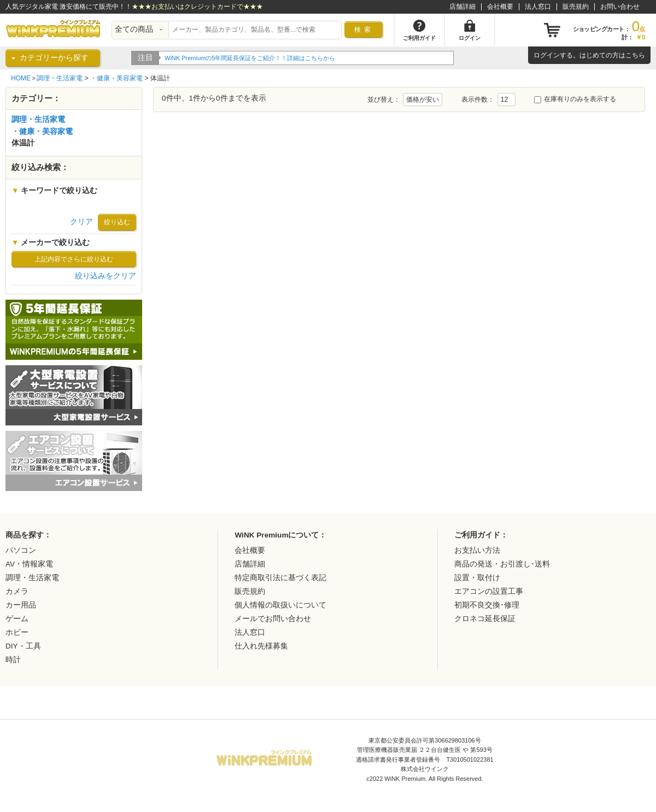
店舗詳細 (462, 7)
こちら (635, 55)
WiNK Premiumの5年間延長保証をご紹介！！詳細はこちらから (250, 58)
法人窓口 (538, 7)
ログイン (547, 55)
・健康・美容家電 (116, 78)
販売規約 (576, 7)
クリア (81, 222)
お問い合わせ (620, 7)
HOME (21, 78)
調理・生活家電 (60, 78)
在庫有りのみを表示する (575, 99)
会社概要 (500, 7)
